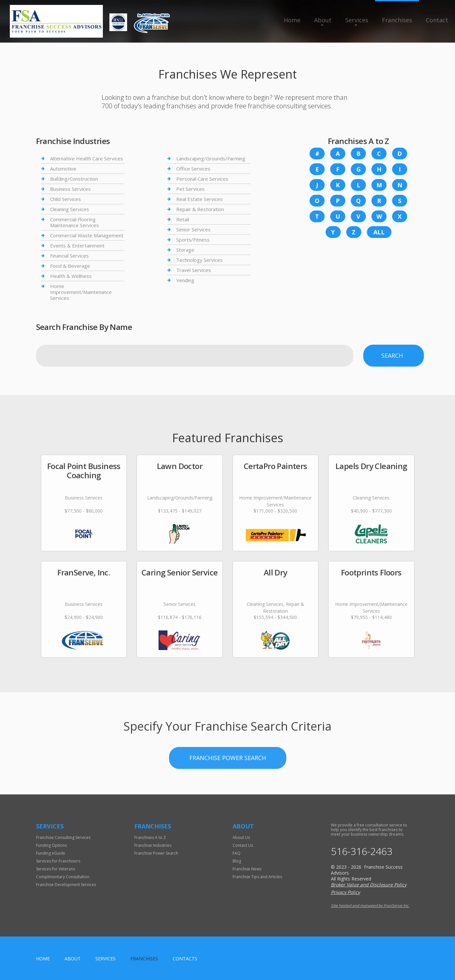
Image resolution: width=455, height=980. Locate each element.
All (379, 232)
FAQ (237, 853)
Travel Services (194, 270)
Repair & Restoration (200, 209)
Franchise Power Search (228, 793)
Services (357, 20)
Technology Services (199, 260)
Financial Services (69, 256)
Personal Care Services (202, 179)
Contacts (185, 959)
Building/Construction (74, 179)
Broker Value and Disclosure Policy (369, 885)
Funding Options (51, 845)
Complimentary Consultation (63, 877)
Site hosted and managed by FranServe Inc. (370, 906)
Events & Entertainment (77, 245)
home (43, 959)
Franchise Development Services (66, 885)
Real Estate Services (199, 199)
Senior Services (193, 229)
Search (392, 355)
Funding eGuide (51, 853)
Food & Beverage (70, 266)
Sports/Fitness (193, 240)
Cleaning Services (70, 209)
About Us (241, 837)
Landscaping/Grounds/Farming (211, 159)
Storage (185, 250)
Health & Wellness (71, 276)
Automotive (63, 169)
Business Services (70, 189)
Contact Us (243, 845)
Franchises (397, 20)
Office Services (193, 169)
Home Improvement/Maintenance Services (81, 292)
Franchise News (247, 869)
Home (292, 20)
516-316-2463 (362, 851)
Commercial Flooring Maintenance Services (75, 222)
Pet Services (190, 189)
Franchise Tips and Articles (257, 877)
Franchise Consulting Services (63, 837)
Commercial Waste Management (87, 235)
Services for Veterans (56, 869)
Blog (237, 861)
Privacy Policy (345, 892)
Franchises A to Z (150, 837)
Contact (437, 20)
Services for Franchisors (58, 861)
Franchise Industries (153, 845)
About (323, 20)
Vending (185, 280)
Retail (183, 219)
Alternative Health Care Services (87, 159)
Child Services (66, 199)
